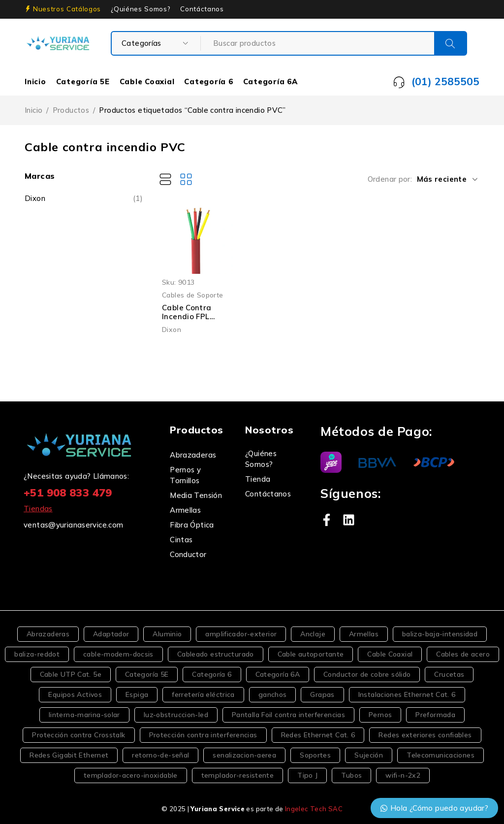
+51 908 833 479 (68, 493)
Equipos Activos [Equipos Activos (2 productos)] (75, 694)
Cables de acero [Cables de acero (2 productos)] (463, 654)
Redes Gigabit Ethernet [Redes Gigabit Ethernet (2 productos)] (69, 755)
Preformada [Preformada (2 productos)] (435, 715)
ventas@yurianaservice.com (73, 525)
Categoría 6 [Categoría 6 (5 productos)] (212, 674)
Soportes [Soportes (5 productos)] (315, 755)
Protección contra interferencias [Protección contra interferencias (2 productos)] (203, 735)
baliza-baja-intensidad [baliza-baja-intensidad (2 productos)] (440, 634)
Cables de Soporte (192, 295)
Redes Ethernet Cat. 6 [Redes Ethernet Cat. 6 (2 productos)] (318, 735)
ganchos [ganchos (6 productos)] (273, 694)
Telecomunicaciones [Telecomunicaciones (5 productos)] (441, 755)
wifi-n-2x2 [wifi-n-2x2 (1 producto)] (403, 775)
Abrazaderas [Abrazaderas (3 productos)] (48, 634)
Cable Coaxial (147, 82)
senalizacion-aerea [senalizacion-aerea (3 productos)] (244, 755)
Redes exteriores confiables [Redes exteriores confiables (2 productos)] (425, 735)
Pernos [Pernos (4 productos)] (380, 715)
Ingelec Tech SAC (314, 809)
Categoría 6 (208, 82)
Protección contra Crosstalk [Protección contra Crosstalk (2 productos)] (79, 735)
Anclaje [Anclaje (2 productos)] (313, 634)
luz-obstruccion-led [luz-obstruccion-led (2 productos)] (176, 715)
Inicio (35, 82)
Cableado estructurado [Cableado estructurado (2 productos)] (216, 654)
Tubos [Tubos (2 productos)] (351, 775)
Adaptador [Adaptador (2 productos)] (111, 634)
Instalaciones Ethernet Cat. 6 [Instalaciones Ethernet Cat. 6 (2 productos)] (407, 694)
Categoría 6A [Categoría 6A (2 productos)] (278, 674)
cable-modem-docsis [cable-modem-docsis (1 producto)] (118, 654)
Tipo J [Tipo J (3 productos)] (307, 775)
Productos (71, 110)
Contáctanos (202, 9)
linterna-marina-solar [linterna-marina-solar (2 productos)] (84, 715)
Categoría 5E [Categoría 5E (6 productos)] (147, 674)
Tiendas (38, 509)
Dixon (35, 198)
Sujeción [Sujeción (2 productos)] (369, 755)
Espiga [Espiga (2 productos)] (137, 694)
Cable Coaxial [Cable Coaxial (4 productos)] (390, 654)
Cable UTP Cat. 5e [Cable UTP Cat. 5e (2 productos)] (71, 674)
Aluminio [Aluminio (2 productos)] (167, 634)
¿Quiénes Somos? (141, 9)
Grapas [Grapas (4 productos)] (322, 694)
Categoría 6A (270, 82)
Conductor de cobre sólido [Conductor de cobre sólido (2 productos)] (367, 674)
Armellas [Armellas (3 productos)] (364, 634)
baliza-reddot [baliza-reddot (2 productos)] (37, 654)
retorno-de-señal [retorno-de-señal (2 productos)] (160, 755)
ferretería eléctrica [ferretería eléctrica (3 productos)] (203, 694)
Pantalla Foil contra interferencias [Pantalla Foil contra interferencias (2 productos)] (288, 715)
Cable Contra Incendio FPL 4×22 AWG (187, 316)
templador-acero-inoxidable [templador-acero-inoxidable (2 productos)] (131, 775)
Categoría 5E (83, 82)
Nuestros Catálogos (67, 9)
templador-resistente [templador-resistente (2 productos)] (238, 775)
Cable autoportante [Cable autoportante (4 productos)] (311, 654)
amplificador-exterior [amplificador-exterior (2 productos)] (241, 634)
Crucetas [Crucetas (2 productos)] (449, 674)
